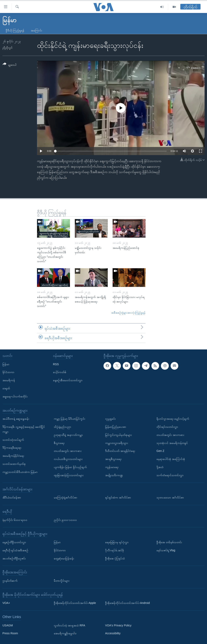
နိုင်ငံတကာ (8, 372)
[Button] (10, 65)
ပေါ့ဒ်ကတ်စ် (60, 372)
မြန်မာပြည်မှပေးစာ (116, 427)
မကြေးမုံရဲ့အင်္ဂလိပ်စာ (65, 497)
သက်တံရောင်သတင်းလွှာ (170, 475)
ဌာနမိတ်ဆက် (10, 581)
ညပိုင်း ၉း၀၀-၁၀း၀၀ (65, 520)
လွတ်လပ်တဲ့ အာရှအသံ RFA (69, 625)
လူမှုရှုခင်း (110, 419)
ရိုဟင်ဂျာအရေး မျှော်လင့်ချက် (173, 419)
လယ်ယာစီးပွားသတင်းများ (68, 459)
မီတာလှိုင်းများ (62, 581)
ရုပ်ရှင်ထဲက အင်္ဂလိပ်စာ (118, 497)
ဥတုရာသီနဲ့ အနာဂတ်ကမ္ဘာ (68, 435)
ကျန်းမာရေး (112, 467)
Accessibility (113, 633)
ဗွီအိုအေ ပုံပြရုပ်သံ (115, 558)
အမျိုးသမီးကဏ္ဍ (114, 475)
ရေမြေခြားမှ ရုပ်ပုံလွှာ (117, 542)
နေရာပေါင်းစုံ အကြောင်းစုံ (171, 459)
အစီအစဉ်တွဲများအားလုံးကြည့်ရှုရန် (128, 313)
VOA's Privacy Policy (118, 625)
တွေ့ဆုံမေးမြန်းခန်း (64, 558)
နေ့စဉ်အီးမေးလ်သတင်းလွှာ (68, 380)
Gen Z (160, 451)
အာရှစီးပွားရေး (113, 459)
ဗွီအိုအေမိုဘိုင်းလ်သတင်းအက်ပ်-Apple (75, 603)
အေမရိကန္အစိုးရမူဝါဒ (65, 633)
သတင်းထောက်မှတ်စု (14, 464)
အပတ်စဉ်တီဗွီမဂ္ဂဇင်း (14, 558)
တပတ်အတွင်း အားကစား (68, 451)
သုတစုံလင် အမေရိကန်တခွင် (172, 443)
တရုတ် (6, 388)
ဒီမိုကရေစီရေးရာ (12, 448)
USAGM (8, 625)
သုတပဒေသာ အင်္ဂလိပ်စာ (170, 497)
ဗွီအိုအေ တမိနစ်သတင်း (169, 542)
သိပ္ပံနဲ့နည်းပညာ (62, 427)
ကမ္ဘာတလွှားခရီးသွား (117, 443)
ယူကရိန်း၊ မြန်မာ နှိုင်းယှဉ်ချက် (70, 467)
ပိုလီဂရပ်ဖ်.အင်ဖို (115, 550)
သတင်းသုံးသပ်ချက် (13, 440)
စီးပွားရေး (59, 443)
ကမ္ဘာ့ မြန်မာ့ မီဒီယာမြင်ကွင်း (69, 419)
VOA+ (6, 603)
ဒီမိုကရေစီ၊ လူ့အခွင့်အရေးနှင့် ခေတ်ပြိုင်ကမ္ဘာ (24, 429)
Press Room (10, 633)
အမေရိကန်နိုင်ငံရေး (13, 456)
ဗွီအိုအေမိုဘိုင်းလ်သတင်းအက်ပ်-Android (127, 603)
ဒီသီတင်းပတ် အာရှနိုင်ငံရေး (120, 451)
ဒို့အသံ (160, 467)
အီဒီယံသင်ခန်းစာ (12, 497)
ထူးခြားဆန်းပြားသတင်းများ (69, 475)
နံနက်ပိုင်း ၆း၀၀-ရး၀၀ (15, 520)
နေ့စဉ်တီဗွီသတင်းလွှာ (14, 542)
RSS (56, 364)
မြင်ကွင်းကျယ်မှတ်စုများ (118, 435)
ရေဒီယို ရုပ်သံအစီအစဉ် (15, 550)
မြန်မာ (6, 364)
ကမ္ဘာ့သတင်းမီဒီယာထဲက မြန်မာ (20, 472)
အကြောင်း (36, 30)
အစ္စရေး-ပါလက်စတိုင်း (15, 396)
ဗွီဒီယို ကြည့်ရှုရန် (15, 30)
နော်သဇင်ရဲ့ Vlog (166, 550)
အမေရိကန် (9, 380)
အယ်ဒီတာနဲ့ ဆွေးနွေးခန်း (16, 419)
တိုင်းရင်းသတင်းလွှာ (167, 427)
